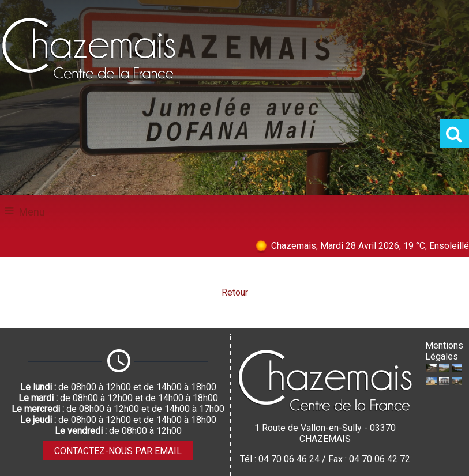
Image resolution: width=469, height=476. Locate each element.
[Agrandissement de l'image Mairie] (444, 382)
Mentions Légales (444, 351)
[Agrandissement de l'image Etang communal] (457, 369)
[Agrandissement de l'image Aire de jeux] (444, 369)
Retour (235, 292)
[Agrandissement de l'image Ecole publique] (432, 369)
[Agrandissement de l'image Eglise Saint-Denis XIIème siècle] (432, 382)
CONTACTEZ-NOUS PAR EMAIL (118, 451)
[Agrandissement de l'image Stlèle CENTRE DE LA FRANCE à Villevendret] (457, 382)
